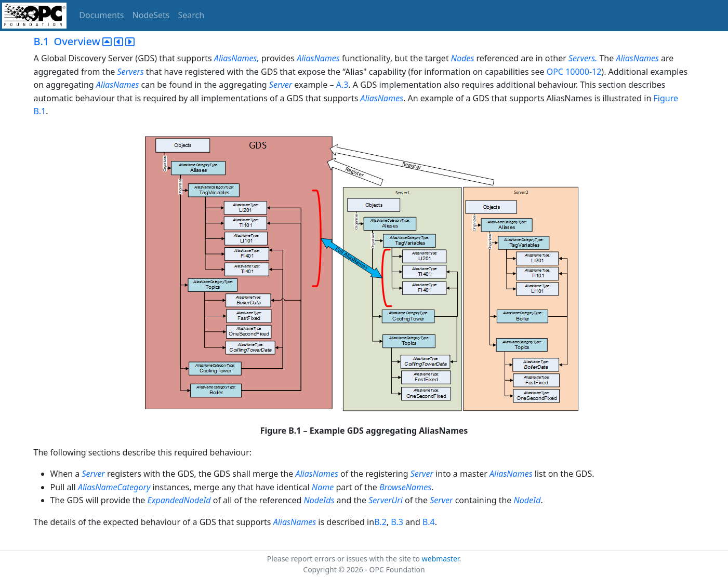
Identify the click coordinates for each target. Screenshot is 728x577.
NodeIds (319, 500)
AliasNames (319, 58)
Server (281, 85)
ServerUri (386, 500)
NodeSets (151, 15)
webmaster (441, 559)
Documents (101, 15)
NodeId (527, 500)
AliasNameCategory (114, 487)
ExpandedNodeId (179, 500)
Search (191, 15)
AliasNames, (237, 58)
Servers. (583, 58)
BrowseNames (405, 487)
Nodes (462, 58)
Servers (131, 72)
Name (323, 487)
